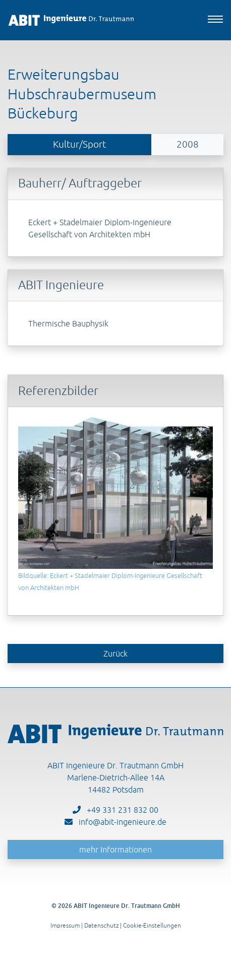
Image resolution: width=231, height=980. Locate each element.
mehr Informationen (115, 850)
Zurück (115, 654)
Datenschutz (101, 925)
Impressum (65, 925)
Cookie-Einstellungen (152, 925)
